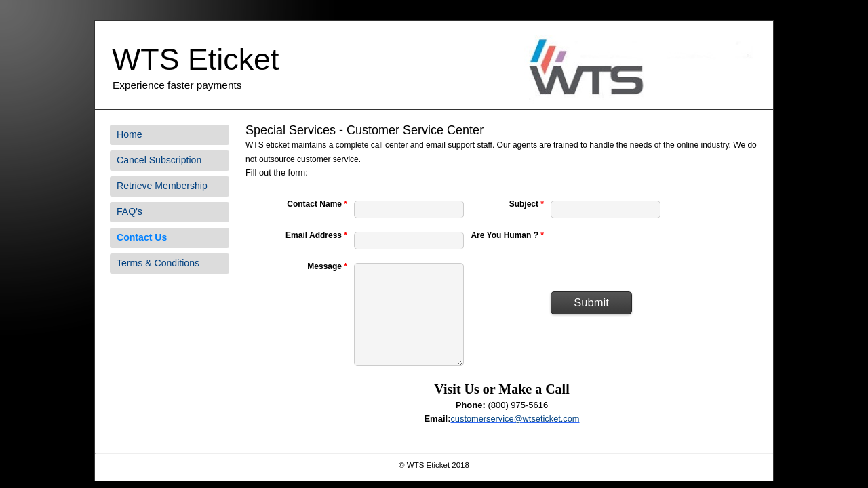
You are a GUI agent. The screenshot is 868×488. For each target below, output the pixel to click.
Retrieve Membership (162, 186)
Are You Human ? (507, 235)
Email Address (316, 235)
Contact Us (142, 237)
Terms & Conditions (158, 263)
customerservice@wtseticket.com (515, 419)
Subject (527, 204)
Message (327, 266)
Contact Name (317, 204)
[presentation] (654, 255)
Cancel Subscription (159, 160)
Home (130, 134)
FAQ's (130, 211)
